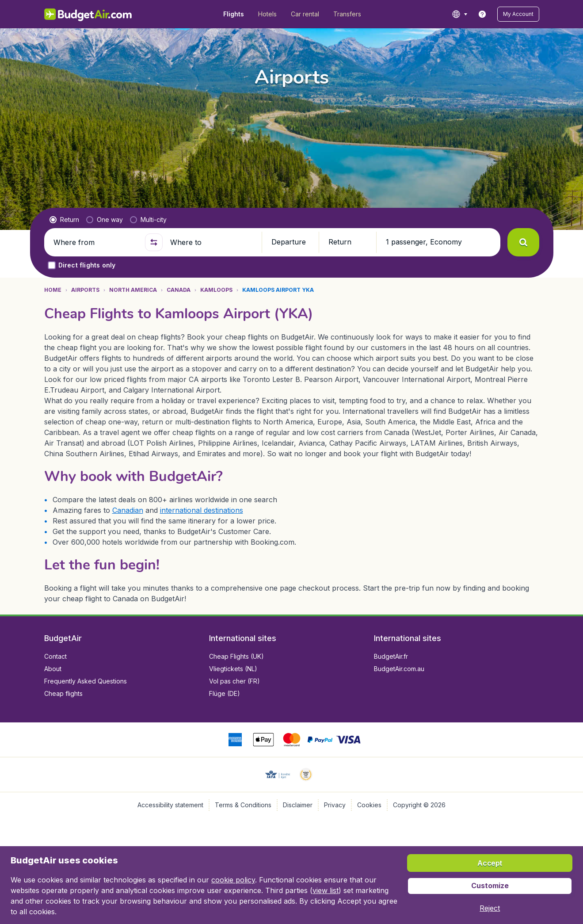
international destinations (202, 510)
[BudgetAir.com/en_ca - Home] (89, 14)
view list (326, 890)
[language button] (459, 14)
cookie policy (233, 880)
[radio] (64, 220)
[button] (518, 14)
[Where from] (95, 242)
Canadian (128, 510)
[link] (482, 14)
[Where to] (212, 242)
